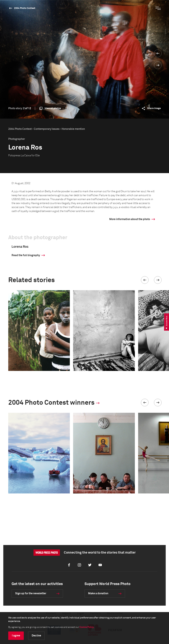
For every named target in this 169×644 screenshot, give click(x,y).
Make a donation (98, 593)
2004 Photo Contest (25, 8)
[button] (145, 280)
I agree (16, 636)
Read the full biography (26, 255)
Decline (36, 636)
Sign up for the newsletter (31, 593)
